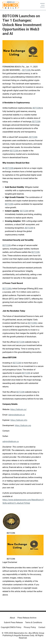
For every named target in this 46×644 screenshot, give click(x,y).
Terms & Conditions (34, 622)
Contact (42, 627)
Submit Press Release (13, 622)
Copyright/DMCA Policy (11, 627)
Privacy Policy (30, 627)
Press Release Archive (27, 618)
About (12, 618)
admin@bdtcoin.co (11, 441)
